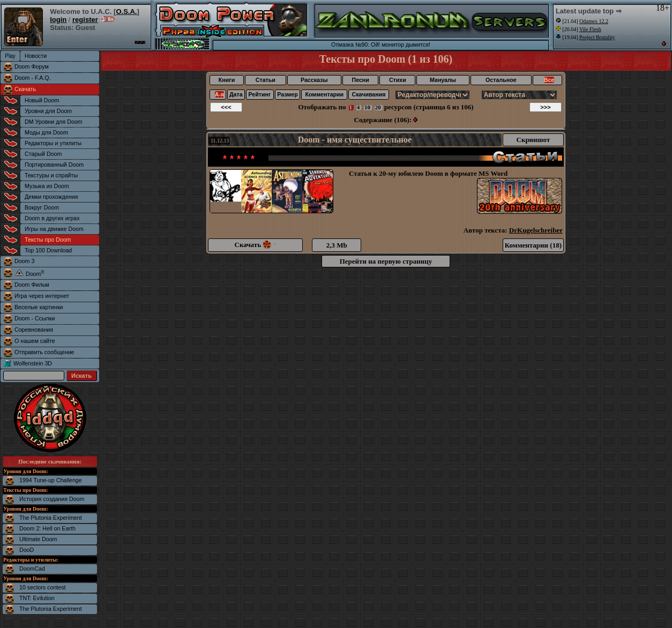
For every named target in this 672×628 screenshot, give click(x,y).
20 (378, 107)
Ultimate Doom (38, 539)
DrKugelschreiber (536, 230)
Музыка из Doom (47, 186)
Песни (361, 80)
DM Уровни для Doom (54, 122)
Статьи (266, 80)
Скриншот (533, 140)
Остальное (501, 80)
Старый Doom (43, 154)
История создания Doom (52, 499)
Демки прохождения (51, 197)
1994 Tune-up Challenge (51, 480)
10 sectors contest (42, 587)
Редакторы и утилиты (53, 143)
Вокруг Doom (42, 207)
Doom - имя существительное (355, 140)
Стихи (398, 80)
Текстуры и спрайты (51, 175)
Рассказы (314, 80)
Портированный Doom (54, 165)
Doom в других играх (52, 218)
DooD (27, 550)
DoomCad (32, 569)
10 (367, 107)
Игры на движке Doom (54, 229)
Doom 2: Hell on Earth (47, 528)
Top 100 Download (48, 250)
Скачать (25, 89)
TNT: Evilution (37, 598)
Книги (227, 80)
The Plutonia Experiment (51, 518)
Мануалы (443, 80)
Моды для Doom (46, 132)
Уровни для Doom (48, 111)
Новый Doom (42, 100)
